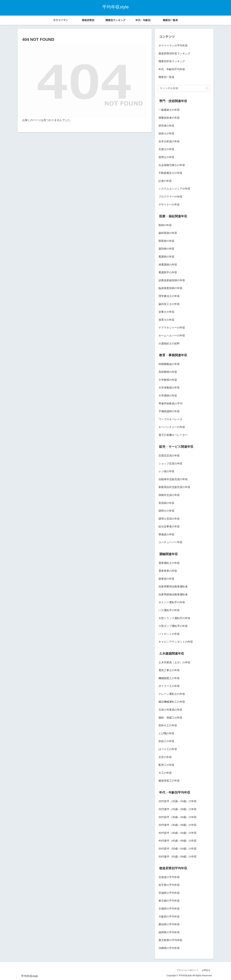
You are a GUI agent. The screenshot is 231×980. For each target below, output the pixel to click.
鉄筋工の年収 (166, 741)
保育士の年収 (166, 320)
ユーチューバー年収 (170, 542)
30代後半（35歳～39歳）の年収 (178, 825)
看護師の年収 (166, 257)
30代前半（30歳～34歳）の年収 (178, 817)
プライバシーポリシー (188, 970)
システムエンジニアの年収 (174, 189)
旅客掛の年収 (166, 579)
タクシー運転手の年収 (172, 602)
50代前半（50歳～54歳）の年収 (178, 849)
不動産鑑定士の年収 (170, 173)
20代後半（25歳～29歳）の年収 (178, 809)
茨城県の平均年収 (169, 893)
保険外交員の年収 (169, 495)
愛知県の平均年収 (169, 924)
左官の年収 (165, 757)
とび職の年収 (166, 733)
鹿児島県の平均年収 (170, 940)
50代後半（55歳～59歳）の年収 (178, 857)
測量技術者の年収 (169, 118)
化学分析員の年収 (169, 141)
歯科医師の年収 (168, 233)
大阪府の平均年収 (169, 917)
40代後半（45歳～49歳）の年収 (178, 841)
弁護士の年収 (166, 149)
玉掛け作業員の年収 (170, 710)
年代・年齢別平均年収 (172, 69)
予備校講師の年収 (169, 411)
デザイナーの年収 (169, 205)
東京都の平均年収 (169, 901)
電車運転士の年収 (169, 563)
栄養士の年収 (166, 312)
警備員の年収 (166, 535)
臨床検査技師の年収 (170, 288)
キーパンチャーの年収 (172, 427)
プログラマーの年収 (170, 197)
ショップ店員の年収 (170, 464)
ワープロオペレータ (170, 419)
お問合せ (206, 970)
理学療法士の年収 (169, 296)
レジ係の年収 (166, 471)
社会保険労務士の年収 (172, 165)
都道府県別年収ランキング (174, 54)
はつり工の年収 (168, 749)
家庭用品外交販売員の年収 (174, 487)
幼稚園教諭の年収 (169, 364)
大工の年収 (165, 773)
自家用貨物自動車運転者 (173, 595)
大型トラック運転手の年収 (174, 618)
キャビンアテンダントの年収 (176, 642)
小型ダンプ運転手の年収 (173, 626)
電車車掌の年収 (168, 571)
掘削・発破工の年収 (170, 718)
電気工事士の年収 (169, 670)
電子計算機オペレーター (173, 435)
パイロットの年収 (169, 634)
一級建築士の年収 (169, 110)
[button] (207, 88)
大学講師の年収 (168, 396)
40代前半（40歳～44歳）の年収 (178, 833)
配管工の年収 (166, 765)
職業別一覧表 (166, 77)
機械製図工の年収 (169, 678)
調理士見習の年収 (169, 519)
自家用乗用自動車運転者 (173, 587)
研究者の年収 (166, 126)
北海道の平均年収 (169, 877)
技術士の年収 (166, 134)
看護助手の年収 (168, 272)
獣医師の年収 (166, 241)
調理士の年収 (166, 511)
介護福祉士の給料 (169, 344)
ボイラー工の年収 (169, 686)
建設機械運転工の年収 (172, 702)
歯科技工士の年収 (169, 304)
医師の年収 (165, 225)
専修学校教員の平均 (170, 404)
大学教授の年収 (168, 380)
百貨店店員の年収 (169, 456)
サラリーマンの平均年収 (173, 46)
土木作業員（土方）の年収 (174, 663)
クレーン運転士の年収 (172, 694)
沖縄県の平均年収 (169, 948)
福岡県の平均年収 (169, 932)
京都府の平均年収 (169, 909)
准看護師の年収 (168, 265)
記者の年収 (165, 181)
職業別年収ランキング (172, 61)
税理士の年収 (166, 157)
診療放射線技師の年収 (172, 280)
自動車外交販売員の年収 (173, 479)
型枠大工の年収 (168, 725)
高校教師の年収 (168, 372)
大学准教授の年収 (169, 388)
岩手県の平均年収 (169, 885)
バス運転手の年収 (169, 610)
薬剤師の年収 (166, 249)
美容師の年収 (166, 503)
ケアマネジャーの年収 (172, 328)
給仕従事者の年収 (169, 527)
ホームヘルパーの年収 (172, 336)
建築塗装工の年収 (169, 781)
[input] (184, 88)
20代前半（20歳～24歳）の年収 (178, 801)
